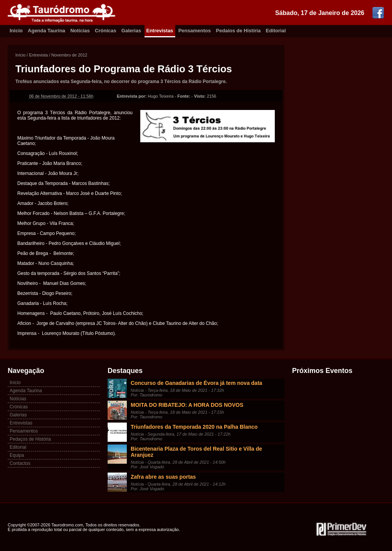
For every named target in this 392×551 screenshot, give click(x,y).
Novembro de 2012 (70, 55)
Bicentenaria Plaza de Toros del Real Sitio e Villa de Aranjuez (196, 452)
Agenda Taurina (46, 31)
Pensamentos (195, 31)
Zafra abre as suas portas (163, 477)
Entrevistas (160, 31)
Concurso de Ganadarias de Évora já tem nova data (196, 383)
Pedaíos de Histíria (238, 31)
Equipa (17, 455)
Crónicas (106, 31)
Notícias (80, 31)
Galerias (131, 31)
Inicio (16, 31)
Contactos (20, 463)
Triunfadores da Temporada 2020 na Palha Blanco (194, 427)
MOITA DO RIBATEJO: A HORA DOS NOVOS (187, 405)
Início (20, 55)
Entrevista (38, 55)
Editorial (276, 31)
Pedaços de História (30, 439)
